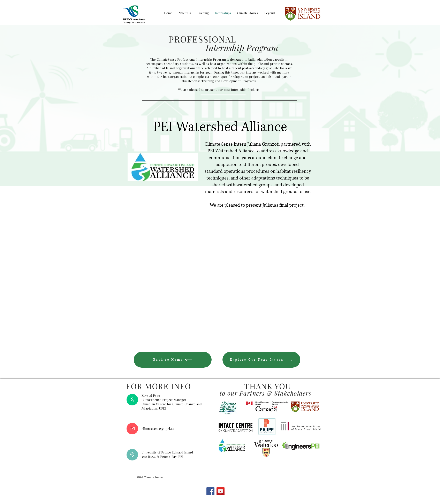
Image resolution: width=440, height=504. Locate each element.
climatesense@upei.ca (158, 429)
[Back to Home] (173, 360)
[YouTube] (221, 491)
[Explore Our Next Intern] (261, 360)
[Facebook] (210, 491)
